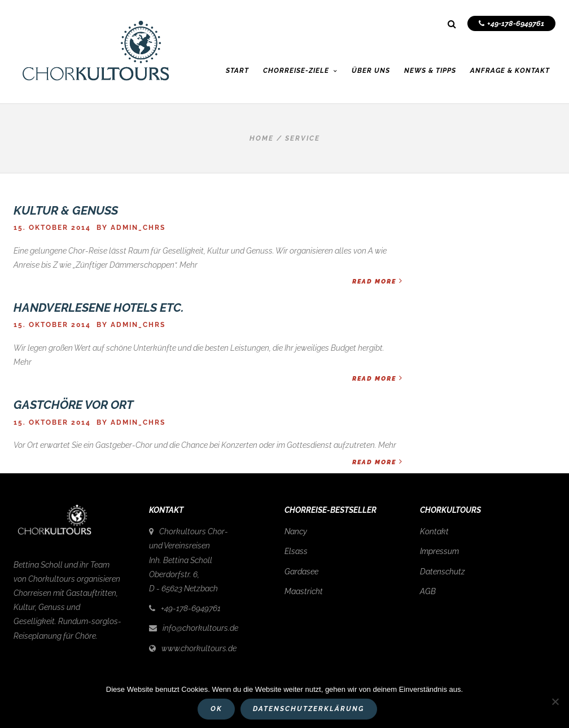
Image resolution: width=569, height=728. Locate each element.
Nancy (296, 531)
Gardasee (301, 572)
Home (262, 138)
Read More (378, 281)
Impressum (439, 551)
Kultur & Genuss (66, 210)
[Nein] (555, 701)
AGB (428, 591)
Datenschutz (443, 572)
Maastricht (304, 591)
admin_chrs (138, 228)
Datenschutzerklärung (308, 709)
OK (216, 709)
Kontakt (434, 531)
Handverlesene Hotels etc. (99, 308)
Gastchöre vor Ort (73, 405)
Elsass (296, 551)
